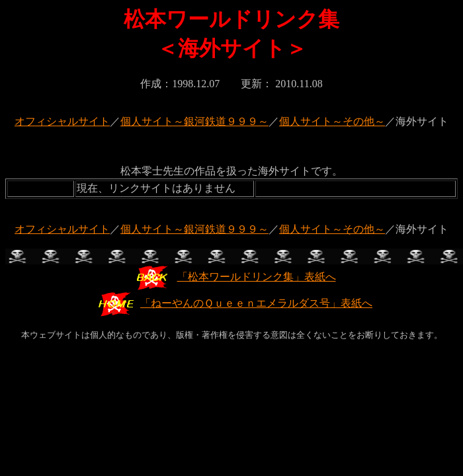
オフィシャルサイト (62, 121)
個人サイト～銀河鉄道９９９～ (194, 121)
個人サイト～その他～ (332, 121)
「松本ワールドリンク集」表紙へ (235, 277)
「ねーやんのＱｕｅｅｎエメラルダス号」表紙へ (235, 303)
